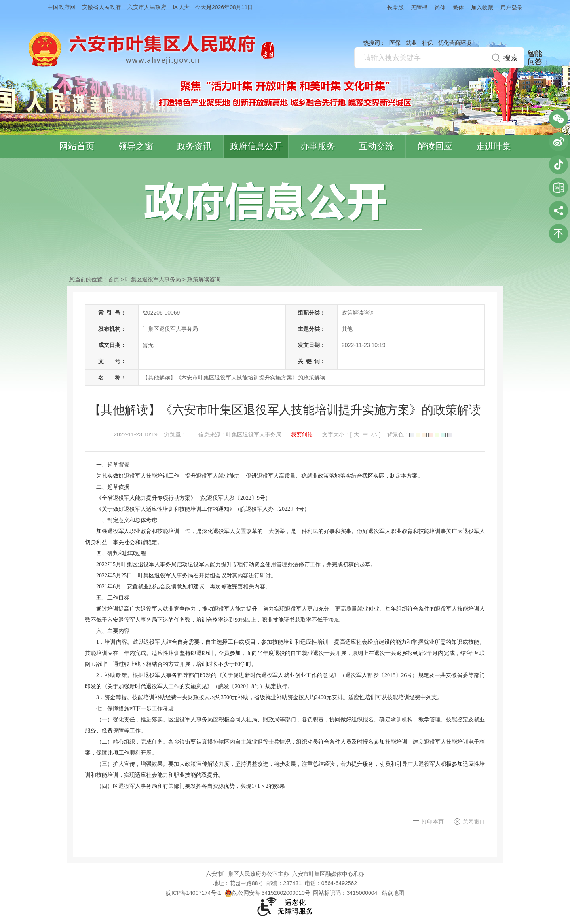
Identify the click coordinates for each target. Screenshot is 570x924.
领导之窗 (136, 146)
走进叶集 (494, 146)
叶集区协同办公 (559, 188)
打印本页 (433, 822)
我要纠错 (302, 434)
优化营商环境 (455, 43)
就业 (411, 43)
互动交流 (376, 146)
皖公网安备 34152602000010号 (267, 893)
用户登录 (511, 8)
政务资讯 (194, 146)
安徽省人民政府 (101, 7)
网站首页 (77, 146)
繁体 (458, 8)
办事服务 (318, 146)
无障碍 (419, 8)
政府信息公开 (256, 146)
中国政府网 (61, 7)
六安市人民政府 (147, 7)
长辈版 (395, 8)
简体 (440, 8)
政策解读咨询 (204, 279)
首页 (114, 279)
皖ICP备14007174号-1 (194, 893)
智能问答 (535, 58)
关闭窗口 (474, 822)
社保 (427, 43)
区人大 (181, 7)
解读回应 (435, 146)
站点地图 (393, 893)
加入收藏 (482, 8)
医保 (395, 43)
